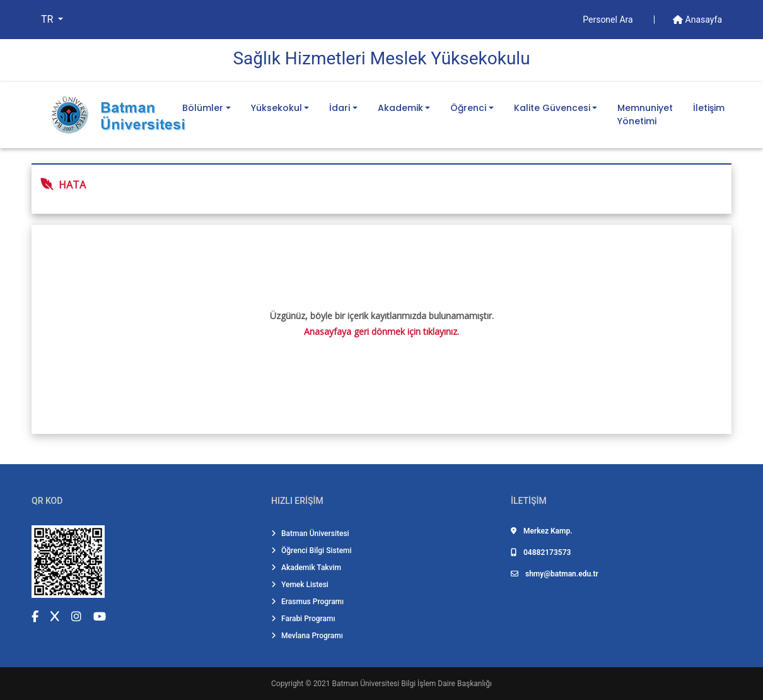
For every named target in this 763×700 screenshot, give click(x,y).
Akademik (400, 108)
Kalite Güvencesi (552, 108)
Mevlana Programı (307, 636)
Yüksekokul (277, 108)
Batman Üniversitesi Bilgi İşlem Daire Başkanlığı (412, 684)
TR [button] (48, 19)
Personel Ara (609, 20)
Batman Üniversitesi (310, 534)
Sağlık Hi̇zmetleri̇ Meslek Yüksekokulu (381, 58)
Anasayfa (697, 20)
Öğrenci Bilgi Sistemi (312, 551)
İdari (340, 108)
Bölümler (203, 108)
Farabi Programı (303, 619)
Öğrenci (468, 108)
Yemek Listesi (300, 585)
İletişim (709, 108)
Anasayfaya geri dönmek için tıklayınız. (382, 331)
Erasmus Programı (307, 602)
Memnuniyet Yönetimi (645, 114)
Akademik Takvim (306, 568)
